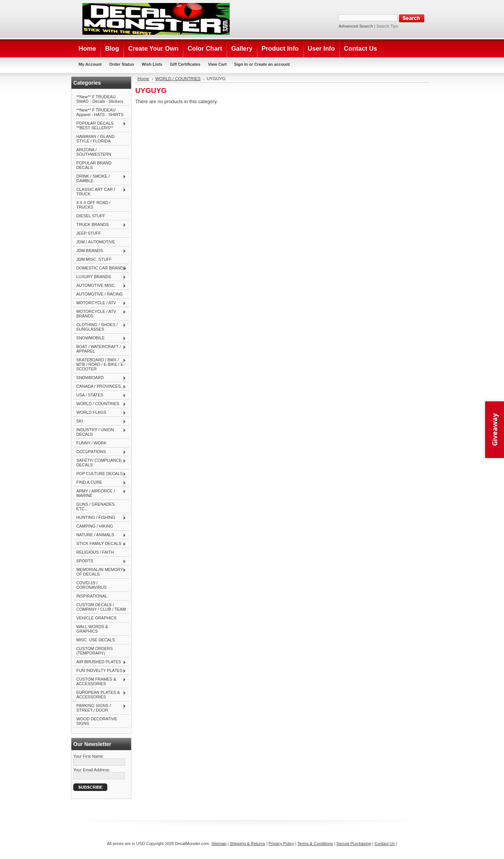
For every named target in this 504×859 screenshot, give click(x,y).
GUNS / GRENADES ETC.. (96, 506)
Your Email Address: (92, 770)
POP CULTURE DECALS (100, 474)
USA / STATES (100, 395)
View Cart (217, 64)
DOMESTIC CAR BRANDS (100, 268)
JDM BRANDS (100, 251)
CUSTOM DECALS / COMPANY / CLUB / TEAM (101, 607)
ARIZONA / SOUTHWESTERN (94, 152)
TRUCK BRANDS (100, 225)
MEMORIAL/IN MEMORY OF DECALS (100, 572)
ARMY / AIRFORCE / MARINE (100, 493)
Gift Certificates (185, 64)
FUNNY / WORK (91, 443)
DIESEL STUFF (91, 216)
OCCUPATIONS (100, 452)
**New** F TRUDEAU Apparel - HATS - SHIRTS (100, 112)
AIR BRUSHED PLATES (100, 662)
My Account (90, 64)
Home (143, 79)
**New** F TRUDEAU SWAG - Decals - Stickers (100, 99)
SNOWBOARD (100, 378)
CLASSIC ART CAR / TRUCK (100, 192)
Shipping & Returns (247, 844)
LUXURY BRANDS (100, 277)
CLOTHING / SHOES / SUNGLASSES (100, 327)
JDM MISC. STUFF (94, 259)
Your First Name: (89, 756)
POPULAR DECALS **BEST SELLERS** (100, 125)
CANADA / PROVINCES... (100, 387)
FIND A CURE (100, 483)
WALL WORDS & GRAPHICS (92, 629)
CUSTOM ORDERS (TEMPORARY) (94, 651)
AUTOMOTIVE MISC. (100, 286)
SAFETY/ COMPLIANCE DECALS (100, 463)
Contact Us (385, 844)
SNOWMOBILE (100, 338)
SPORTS (100, 561)
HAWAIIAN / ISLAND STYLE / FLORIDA (95, 139)
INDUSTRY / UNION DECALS (100, 432)
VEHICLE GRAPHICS (96, 618)
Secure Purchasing (354, 844)
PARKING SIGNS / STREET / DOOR (100, 708)
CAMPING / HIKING (95, 526)
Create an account (272, 64)
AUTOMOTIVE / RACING (100, 294)
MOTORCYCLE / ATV (100, 303)
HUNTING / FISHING (100, 518)
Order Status (122, 64)
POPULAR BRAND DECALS (94, 165)
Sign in (241, 64)
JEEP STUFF (89, 233)
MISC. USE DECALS (96, 640)
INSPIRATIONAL (92, 596)
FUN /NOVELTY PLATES (100, 671)
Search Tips (387, 26)
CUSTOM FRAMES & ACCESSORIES (100, 681)
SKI (100, 421)
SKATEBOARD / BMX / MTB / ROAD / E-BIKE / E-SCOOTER (100, 364)
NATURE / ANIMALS (100, 535)
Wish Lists (152, 64)
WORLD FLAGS (100, 413)
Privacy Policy (281, 844)
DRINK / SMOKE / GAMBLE (100, 178)
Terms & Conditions (315, 844)
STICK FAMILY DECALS (100, 544)
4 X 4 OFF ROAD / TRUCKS (94, 205)
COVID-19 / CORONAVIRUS (91, 585)
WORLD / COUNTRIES (100, 404)
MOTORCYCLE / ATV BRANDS (100, 314)
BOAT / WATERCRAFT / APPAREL (100, 349)
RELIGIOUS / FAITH (95, 552)
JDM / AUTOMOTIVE (96, 242)
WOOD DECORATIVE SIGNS (97, 721)
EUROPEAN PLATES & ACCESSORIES (100, 695)
